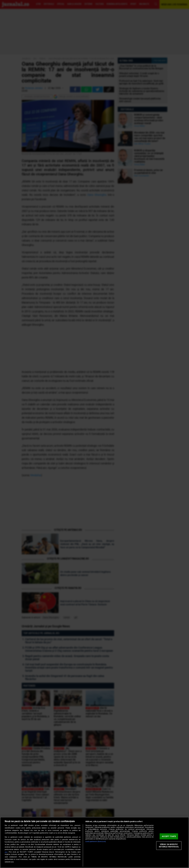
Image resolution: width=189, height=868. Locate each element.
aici (6, 852)
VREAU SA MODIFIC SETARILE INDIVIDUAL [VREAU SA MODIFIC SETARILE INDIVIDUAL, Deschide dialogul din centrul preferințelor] (169, 846)
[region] (94, 842)
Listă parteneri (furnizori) (96, 842)
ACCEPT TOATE (169, 836)
